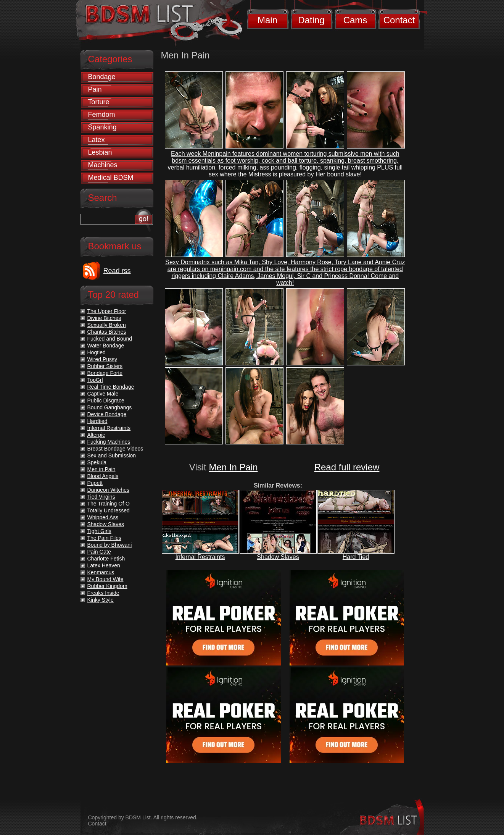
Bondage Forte (105, 373)
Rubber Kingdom (107, 586)
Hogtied (97, 352)
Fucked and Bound (110, 339)
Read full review (347, 467)
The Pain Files (104, 538)
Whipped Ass (103, 517)
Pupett (95, 483)
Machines (103, 165)
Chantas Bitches (107, 332)
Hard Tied (356, 557)
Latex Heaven (104, 565)
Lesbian (100, 152)
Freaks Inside (103, 593)
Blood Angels (103, 476)
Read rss (117, 271)
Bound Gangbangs (110, 407)
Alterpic (96, 435)
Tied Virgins (101, 497)
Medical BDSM (111, 178)
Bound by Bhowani (110, 545)
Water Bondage (106, 346)
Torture (99, 102)
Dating (311, 20)
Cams (355, 20)
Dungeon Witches (109, 490)
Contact (399, 20)
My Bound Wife (105, 579)
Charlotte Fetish (106, 559)
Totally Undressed (109, 510)
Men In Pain (233, 467)
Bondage (102, 77)
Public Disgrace (106, 401)
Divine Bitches (104, 318)
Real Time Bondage (111, 387)
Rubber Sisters (105, 366)
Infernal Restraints (200, 557)
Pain (95, 89)
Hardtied (97, 421)
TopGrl (95, 380)
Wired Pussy (102, 359)
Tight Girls (99, 531)
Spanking (102, 127)
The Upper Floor (107, 311)
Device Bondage (107, 414)
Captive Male (103, 394)
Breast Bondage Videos (115, 449)
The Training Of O (109, 504)
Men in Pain (101, 469)
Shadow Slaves (278, 557)
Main (267, 20)
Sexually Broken (107, 325)
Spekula (97, 462)
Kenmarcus (101, 572)
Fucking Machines (109, 442)
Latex (97, 140)
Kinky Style (101, 600)
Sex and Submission (112, 455)
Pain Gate (99, 552)
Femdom (102, 115)
